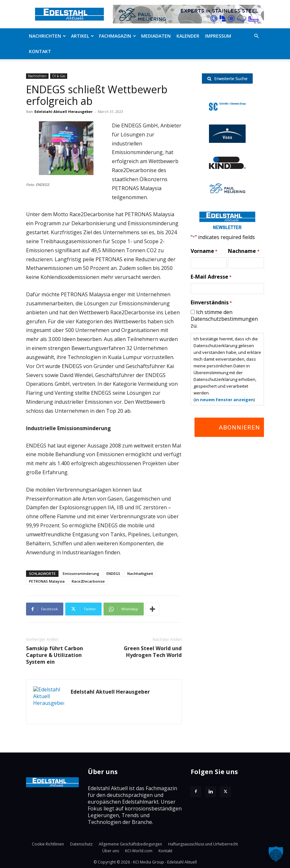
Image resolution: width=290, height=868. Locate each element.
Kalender (188, 36)
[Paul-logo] (227, 192)
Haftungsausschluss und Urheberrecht (203, 844)
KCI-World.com (139, 851)
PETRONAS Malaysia (47, 581)
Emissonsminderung (81, 573)
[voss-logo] (227, 141)
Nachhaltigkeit (140, 573)
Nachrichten (47, 36)
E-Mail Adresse (211, 277)
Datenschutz (81, 844)
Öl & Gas (59, 76)
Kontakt (40, 51)
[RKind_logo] (227, 167)
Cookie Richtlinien (48, 844)
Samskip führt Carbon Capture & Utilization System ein (54, 655)
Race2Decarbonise (88, 581)
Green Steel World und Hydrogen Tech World (153, 652)
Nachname (244, 251)
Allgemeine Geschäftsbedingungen (130, 844)
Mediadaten (156, 36)
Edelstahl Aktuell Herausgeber (63, 111)
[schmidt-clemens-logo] (227, 109)
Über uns (111, 851)
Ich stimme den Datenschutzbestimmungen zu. (224, 319)
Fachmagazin (118, 36)
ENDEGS (113, 573)
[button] (256, 36)
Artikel (82, 36)
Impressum (218, 36)
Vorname (204, 251)
